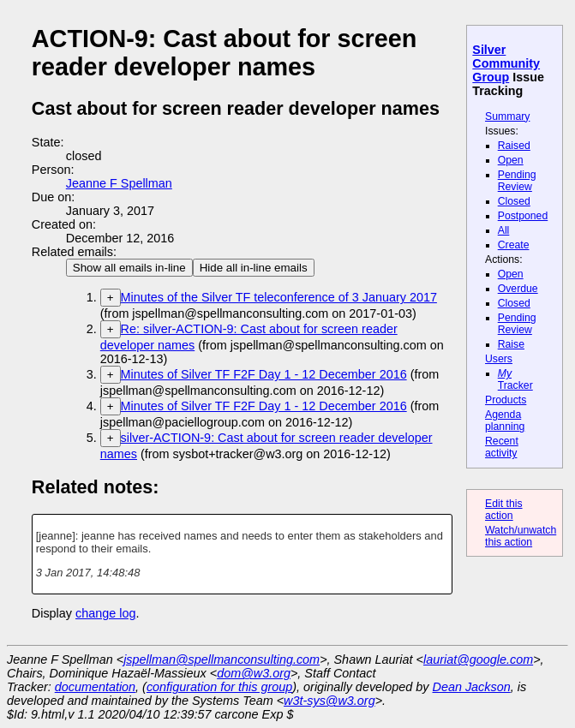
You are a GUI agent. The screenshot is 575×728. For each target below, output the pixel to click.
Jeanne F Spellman (119, 183)
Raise (511, 344)
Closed (514, 201)
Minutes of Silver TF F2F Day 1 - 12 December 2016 (264, 374)
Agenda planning (505, 421)
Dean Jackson (472, 687)
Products (506, 400)
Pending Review (517, 181)
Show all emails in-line (129, 268)
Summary (507, 116)
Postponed (523, 216)
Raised (514, 146)
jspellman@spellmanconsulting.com (222, 659)
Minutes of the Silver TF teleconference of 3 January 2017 (279, 297)
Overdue (518, 289)
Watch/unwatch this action (521, 536)
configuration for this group (219, 687)
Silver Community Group (506, 63)
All (504, 230)
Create (514, 245)
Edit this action (504, 510)
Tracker (515, 379)
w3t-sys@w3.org (329, 701)
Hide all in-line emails (254, 268)
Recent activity (502, 447)
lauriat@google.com (478, 659)
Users (499, 359)
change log (105, 613)
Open (511, 160)
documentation (95, 687)
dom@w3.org (254, 673)
